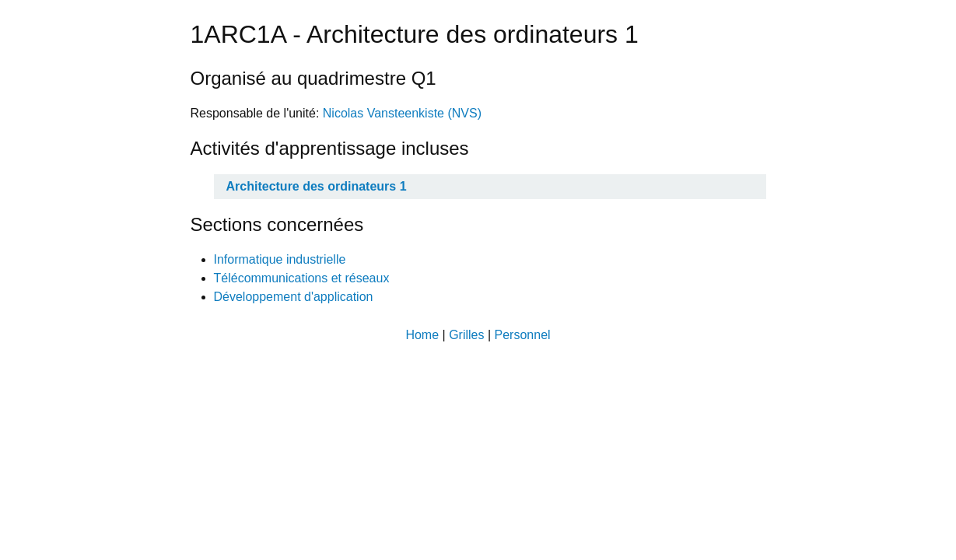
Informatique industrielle (280, 259)
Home (422, 335)
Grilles (466, 335)
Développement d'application (294, 297)
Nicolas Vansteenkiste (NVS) (402, 113)
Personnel (523, 335)
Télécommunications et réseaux (302, 278)
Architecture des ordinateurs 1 (317, 186)
